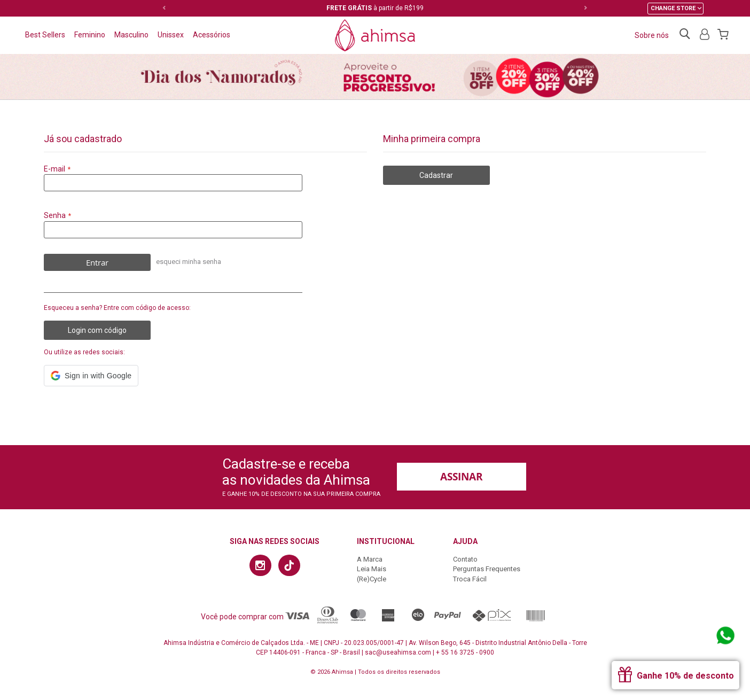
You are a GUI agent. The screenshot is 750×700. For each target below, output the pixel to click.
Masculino (131, 35)
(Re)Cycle (372, 579)
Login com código (97, 330)
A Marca (370, 559)
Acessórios (212, 35)
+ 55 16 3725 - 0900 (465, 652)
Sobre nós (652, 35)
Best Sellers (45, 35)
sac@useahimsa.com (398, 652)
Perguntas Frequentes (487, 569)
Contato (465, 559)
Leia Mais (372, 569)
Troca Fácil (470, 579)
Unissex (171, 35)
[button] (91, 376)
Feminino (90, 35)
